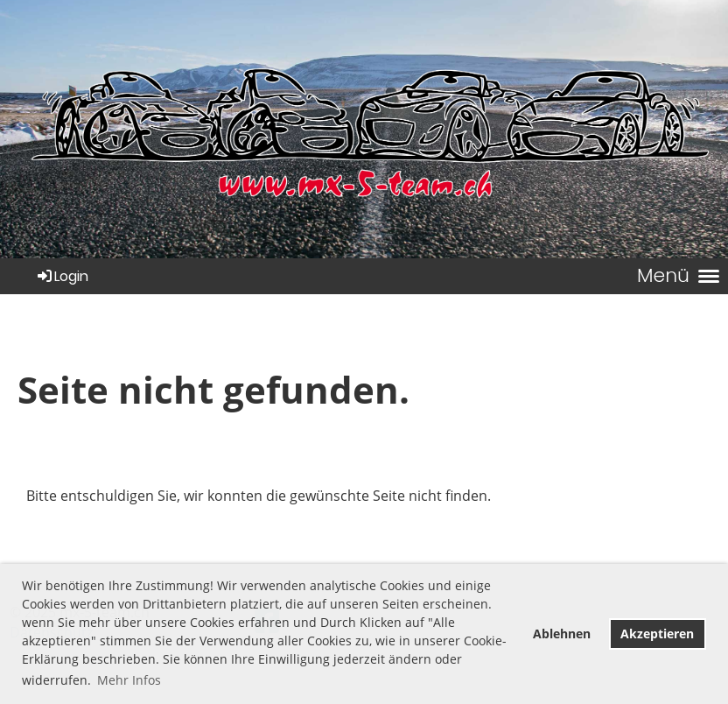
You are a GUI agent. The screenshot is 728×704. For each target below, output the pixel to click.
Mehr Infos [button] (129, 680)
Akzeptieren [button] (657, 634)
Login (62, 276)
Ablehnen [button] (562, 634)
